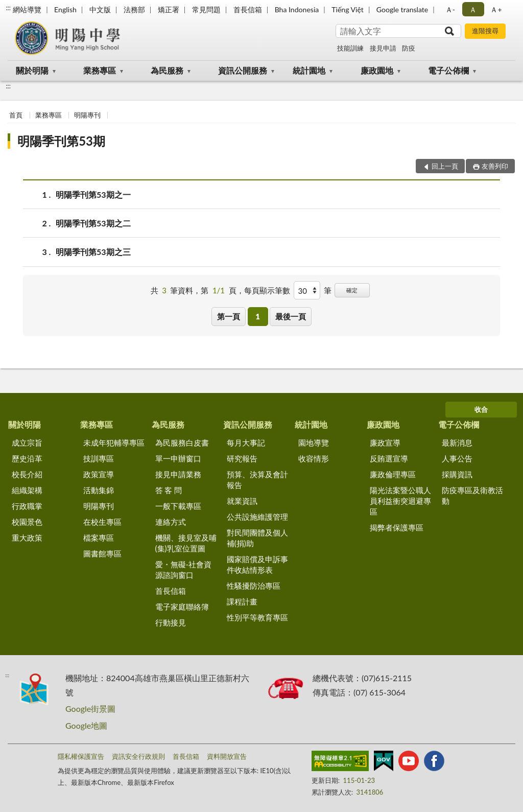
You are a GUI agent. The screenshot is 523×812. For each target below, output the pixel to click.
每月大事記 (246, 443)
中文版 (100, 9)
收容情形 (314, 458)
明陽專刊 (87, 115)
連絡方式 (171, 522)
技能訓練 (350, 48)
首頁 (16, 115)
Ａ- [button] (450, 9)
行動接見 (171, 622)
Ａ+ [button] (496, 9)
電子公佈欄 (448, 70)
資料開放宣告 (227, 756)
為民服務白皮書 (182, 443)
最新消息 (457, 443)
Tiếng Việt (348, 9)
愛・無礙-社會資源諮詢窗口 (184, 570)
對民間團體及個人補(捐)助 (257, 538)
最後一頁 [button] (291, 316)
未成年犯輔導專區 (114, 443)
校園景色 (27, 522)
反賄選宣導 (389, 458)
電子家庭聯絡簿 (182, 607)
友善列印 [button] (495, 166)
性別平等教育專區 (257, 617)
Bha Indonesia (297, 9)
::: (8, 8)
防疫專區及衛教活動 (472, 495)
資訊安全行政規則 (138, 756)
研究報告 (242, 458)
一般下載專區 (178, 506)
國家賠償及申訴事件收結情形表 (257, 564)
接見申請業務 (178, 474)
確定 (352, 290)
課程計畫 (242, 601)
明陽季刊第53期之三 (93, 252)
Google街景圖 (90, 709)
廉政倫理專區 (393, 474)
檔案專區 (99, 538)
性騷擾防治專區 (254, 586)
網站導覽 (27, 9)
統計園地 (309, 70)
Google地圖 (86, 725)
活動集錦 (99, 490)
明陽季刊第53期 (61, 141)
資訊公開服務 (243, 70)
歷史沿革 (27, 458)
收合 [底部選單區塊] (481, 409)
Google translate (402, 9)
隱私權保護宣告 (81, 756)
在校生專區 (102, 522)
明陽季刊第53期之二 (93, 223)
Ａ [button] (473, 9)
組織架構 (27, 490)
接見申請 (383, 48)
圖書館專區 (102, 553)
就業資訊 (242, 501)
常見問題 (206, 9)
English (65, 9)
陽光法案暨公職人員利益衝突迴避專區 (400, 501)
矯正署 (169, 9)
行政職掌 (27, 506)
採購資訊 (457, 474)
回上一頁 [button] (445, 166)
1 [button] (258, 316)
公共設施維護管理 (257, 517)
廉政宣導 (385, 443)
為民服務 (167, 70)
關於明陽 (32, 70)
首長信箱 (248, 9)
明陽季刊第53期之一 (93, 194)
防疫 (409, 48)
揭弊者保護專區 (397, 527)
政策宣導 (99, 474)
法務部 (134, 9)
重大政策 (27, 538)
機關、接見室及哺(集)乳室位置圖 (186, 543)
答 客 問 (169, 490)
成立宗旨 (27, 443)
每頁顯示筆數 (267, 290)
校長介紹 (27, 474)
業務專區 (100, 70)
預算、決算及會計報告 (257, 480)
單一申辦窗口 (178, 458)
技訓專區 (99, 458)
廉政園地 (377, 70)
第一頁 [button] (229, 316)
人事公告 (457, 458)
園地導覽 (314, 443)
